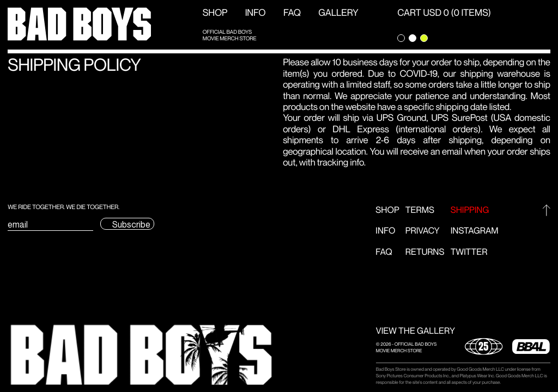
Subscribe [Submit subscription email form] (131, 225)
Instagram (475, 231)
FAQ (292, 13)
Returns (425, 252)
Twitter (469, 252)
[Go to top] (546, 210)
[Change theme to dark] (401, 38)
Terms (420, 210)
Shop (215, 13)
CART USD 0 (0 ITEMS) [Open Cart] (444, 13)
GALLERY (338, 13)
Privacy (423, 231)
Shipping (470, 210)
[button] (141, 355)
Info (256, 13)
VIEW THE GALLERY (416, 331)
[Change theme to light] (413, 38)
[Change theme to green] (424, 38)
